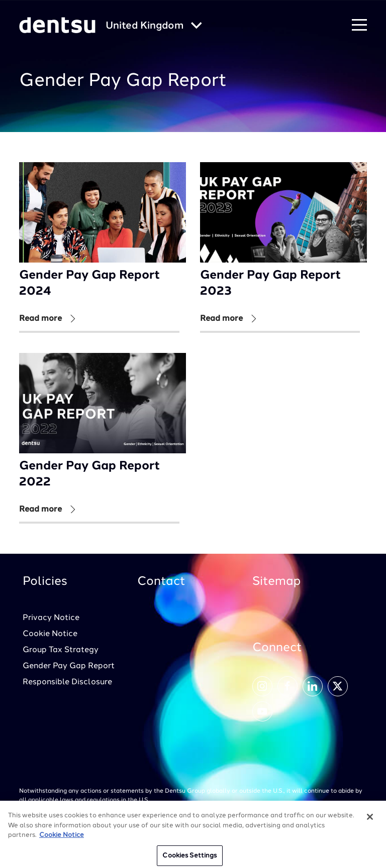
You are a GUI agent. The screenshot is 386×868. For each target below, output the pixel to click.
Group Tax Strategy (61, 650)
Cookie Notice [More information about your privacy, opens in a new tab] (62, 839)
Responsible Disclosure (67, 682)
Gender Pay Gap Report (69, 666)
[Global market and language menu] (154, 26)
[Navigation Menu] (359, 25)
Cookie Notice (50, 634)
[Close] (370, 820)
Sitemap (276, 582)
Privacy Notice (51, 618)
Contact (161, 582)
